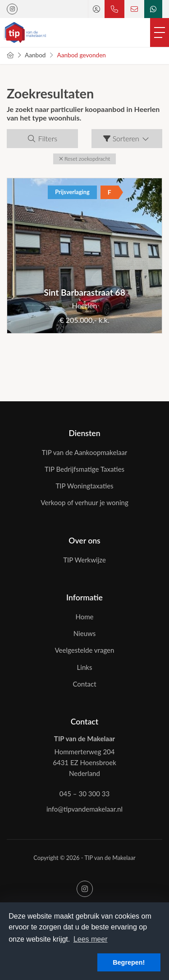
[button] (85, 159)
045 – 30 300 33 (84, 794)
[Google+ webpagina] (12, 9)
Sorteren (127, 138)
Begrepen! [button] (129, 962)
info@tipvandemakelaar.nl (84, 809)
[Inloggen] (96, 9)
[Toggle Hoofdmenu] (160, 33)
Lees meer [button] (91, 939)
